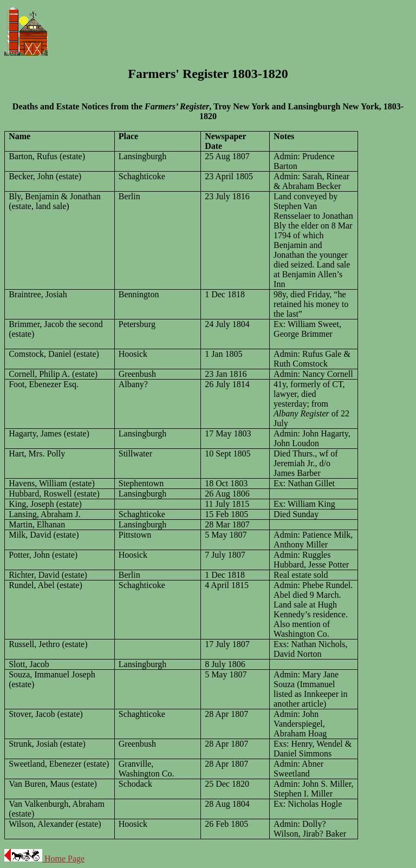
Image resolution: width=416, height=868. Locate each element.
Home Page (63, 859)
